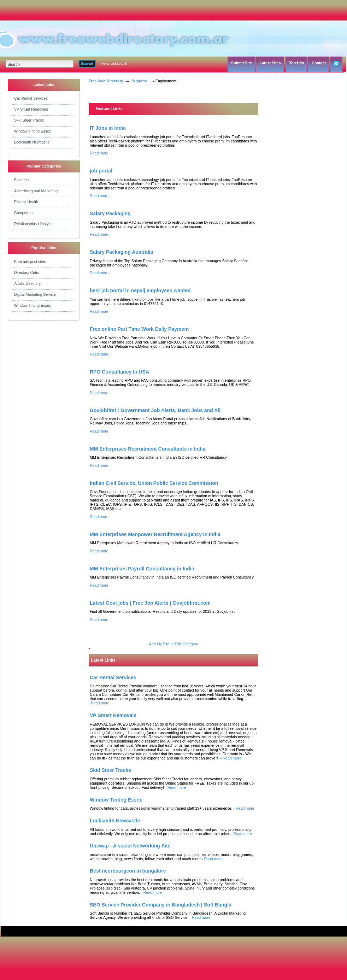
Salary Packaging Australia (121, 252)
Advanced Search (114, 64)
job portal (101, 171)
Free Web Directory (106, 81)
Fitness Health (26, 202)
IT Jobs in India (108, 128)
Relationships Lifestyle (33, 224)
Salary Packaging (110, 213)
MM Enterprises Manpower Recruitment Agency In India (155, 534)
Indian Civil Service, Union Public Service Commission (154, 483)
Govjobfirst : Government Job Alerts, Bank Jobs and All (155, 410)
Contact (319, 63)
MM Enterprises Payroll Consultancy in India (142, 569)
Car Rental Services (31, 98)
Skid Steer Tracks (29, 120)
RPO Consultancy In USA (119, 372)
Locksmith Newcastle (32, 142)
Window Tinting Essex (33, 131)
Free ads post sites (30, 262)
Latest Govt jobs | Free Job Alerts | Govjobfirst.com (150, 603)
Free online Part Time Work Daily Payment (139, 329)
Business (22, 180)
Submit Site (242, 63)
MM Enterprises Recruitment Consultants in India (148, 449)
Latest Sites (270, 63)
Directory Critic (27, 272)
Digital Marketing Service (35, 294)
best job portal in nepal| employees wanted (140, 291)
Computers (23, 213)
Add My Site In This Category (173, 644)
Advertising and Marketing (36, 191)
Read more (99, 153)
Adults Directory (27, 283)
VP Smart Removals (31, 109)
